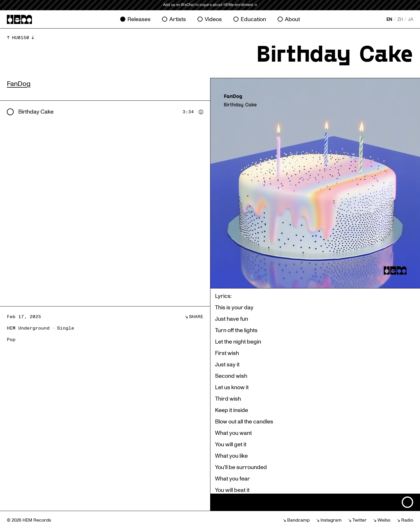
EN (389, 19)
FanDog (19, 84)
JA (411, 19)
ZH (400, 19)
